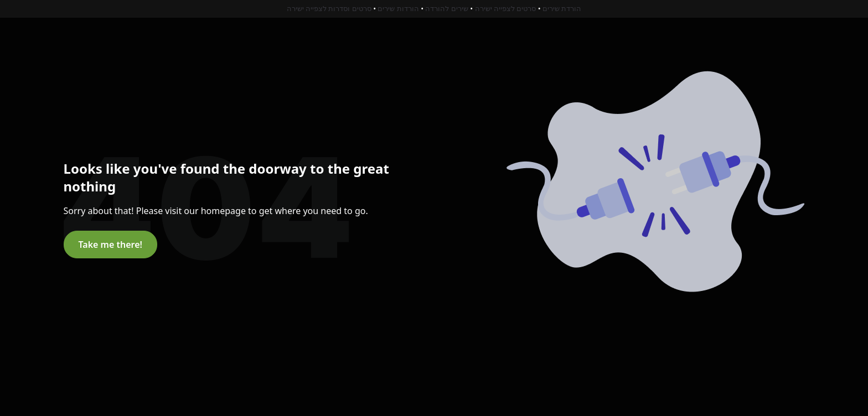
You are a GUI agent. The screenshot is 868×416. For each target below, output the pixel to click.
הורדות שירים (398, 8)
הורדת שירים (562, 8)
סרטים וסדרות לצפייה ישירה (329, 8)
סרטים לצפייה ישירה (506, 8)
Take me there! (110, 245)
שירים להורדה (446, 8)
